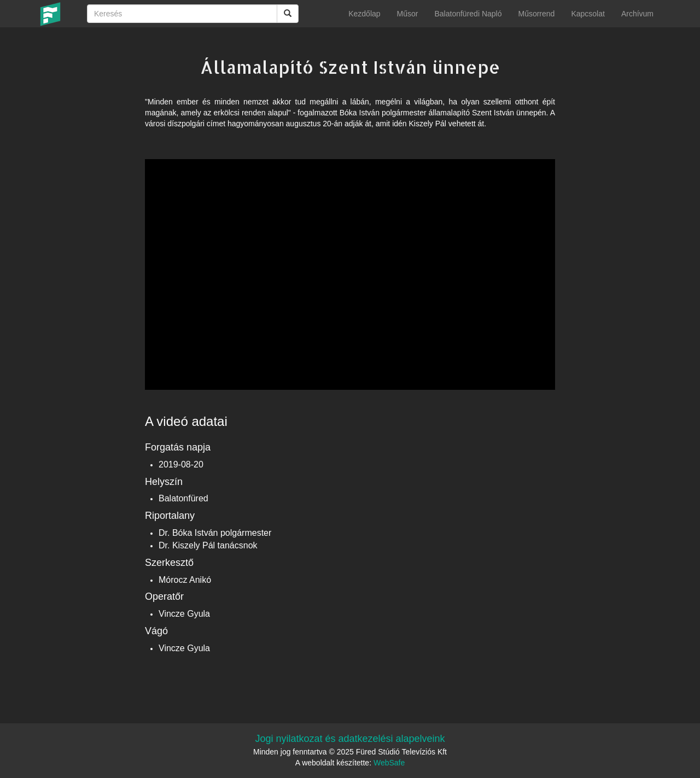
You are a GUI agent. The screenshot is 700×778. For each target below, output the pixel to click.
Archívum (637, 14)
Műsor (408, 14)
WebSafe (389, 763)
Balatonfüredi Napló (468, 14)
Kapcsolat (588, 14)
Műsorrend (536, 14)
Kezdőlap (364, 14)
